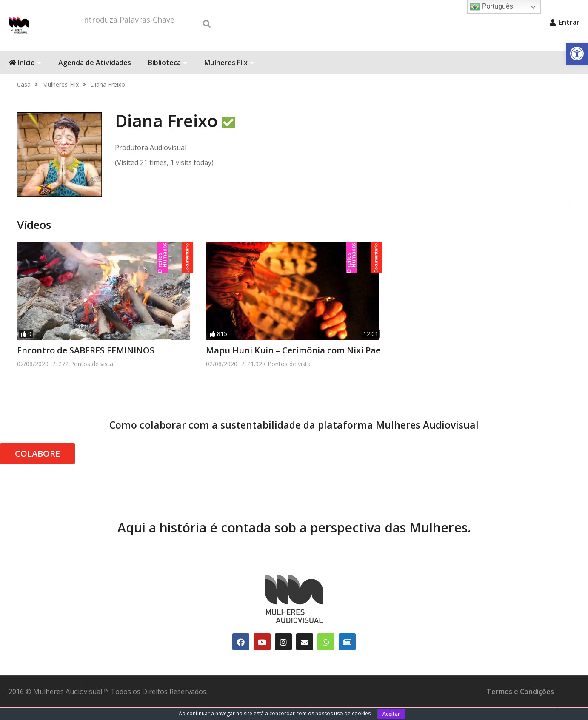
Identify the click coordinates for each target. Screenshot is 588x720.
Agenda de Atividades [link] (95, 75)
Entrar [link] (565, 22)
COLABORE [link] (37, 466)
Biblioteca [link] (168, 75)
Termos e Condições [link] (520, 704)
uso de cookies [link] (352, 713)
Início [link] (25, 75)
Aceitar (391, 714)
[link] (577, 54)
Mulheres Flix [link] (229, 75)
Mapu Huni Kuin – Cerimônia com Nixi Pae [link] (293, 363)
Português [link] (491, 7)
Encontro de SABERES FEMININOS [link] (86, 363)
